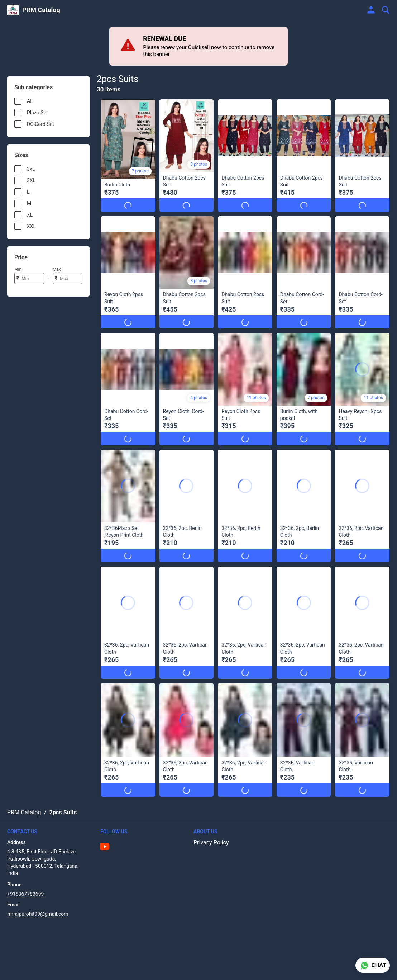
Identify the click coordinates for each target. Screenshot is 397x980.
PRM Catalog (41, 10)
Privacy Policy (211, 842)
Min (18, 269)
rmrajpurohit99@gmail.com (38, 914)
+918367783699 (25, 894)
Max (57, 269)
